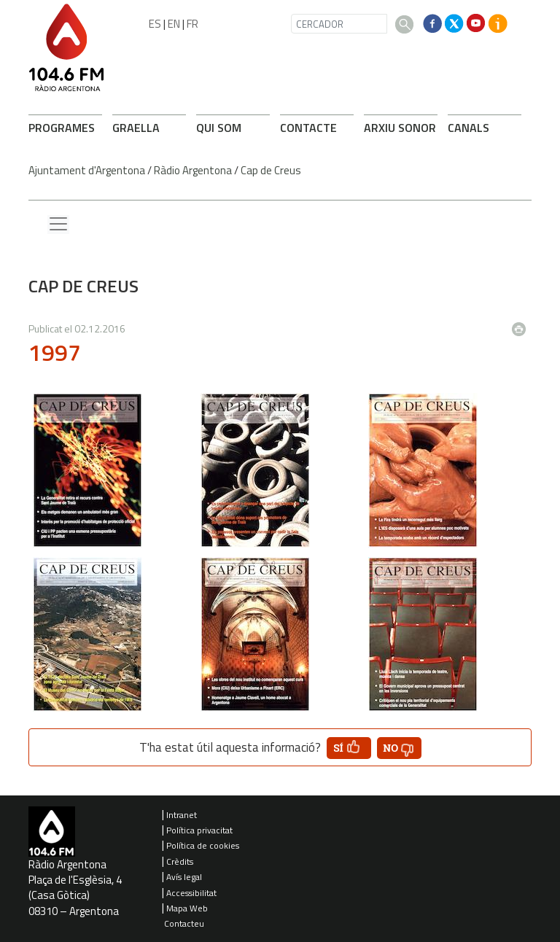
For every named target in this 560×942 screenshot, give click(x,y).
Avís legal (184, 877)
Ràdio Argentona (193, 170)
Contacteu (184, 923)
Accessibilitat (191, 893)
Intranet (182, 815)
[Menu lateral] (58, 225)
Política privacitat (199, 830)
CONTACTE (308, 128)
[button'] (349, 748)
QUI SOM (219, 128)
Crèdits (180, 861)
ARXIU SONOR (400, 128)
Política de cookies (203, 845)
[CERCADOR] (339, 24)
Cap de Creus (271, 170)
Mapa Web (187, 908)
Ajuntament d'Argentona (87, 170)
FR (192, 24)
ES (155, 24)
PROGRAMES (62, 128)
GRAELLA (136, 128)
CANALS (468, 128)
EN (174, 24)
